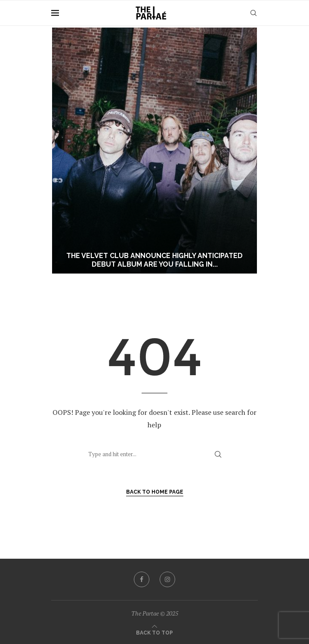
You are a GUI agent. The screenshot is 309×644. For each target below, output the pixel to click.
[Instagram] (167, 579)
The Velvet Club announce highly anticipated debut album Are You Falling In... (154, 260)
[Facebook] (142, 579)
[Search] (253, 13)
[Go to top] (154, 632)
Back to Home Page (155, 492)
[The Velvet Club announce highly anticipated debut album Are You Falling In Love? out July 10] (154, 151)
